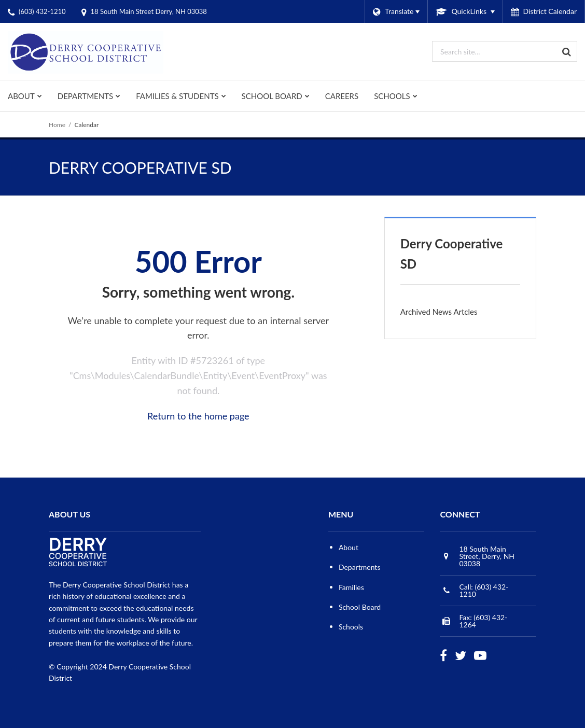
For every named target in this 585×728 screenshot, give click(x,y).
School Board (360, 607)
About (349, 547)
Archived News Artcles (439, 312)
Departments (360, 567)
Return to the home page (198, 416)
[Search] (567, 51)
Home (57, 125)
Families (351, 587)
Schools (351, 627)
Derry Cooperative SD (452, 253)
